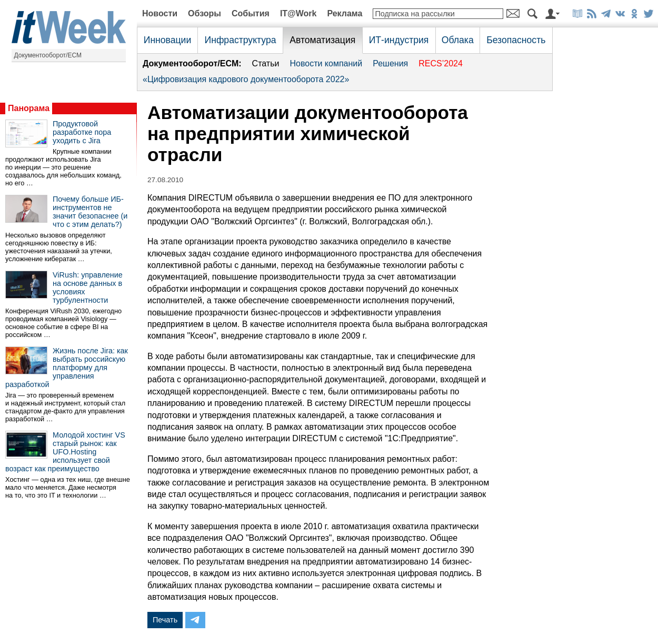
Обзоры (205, 13)
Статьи (266, 63)
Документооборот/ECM (48, 55)
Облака (458, 40)
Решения (390, 63)
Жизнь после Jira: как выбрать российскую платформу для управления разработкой (67, 368)
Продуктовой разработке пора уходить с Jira (82, 132)
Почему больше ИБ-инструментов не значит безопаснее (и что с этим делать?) (90, 212)
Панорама (29, 108)
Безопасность (516, 40)
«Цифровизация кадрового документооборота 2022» (246, 79)
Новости (160, 13)
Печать (165, 620)
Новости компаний (326, 63)
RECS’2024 (441, 63)
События (251, 13)
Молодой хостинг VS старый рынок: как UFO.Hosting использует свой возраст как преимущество (65, 452)
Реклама (345, 13)
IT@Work (298, 13)
